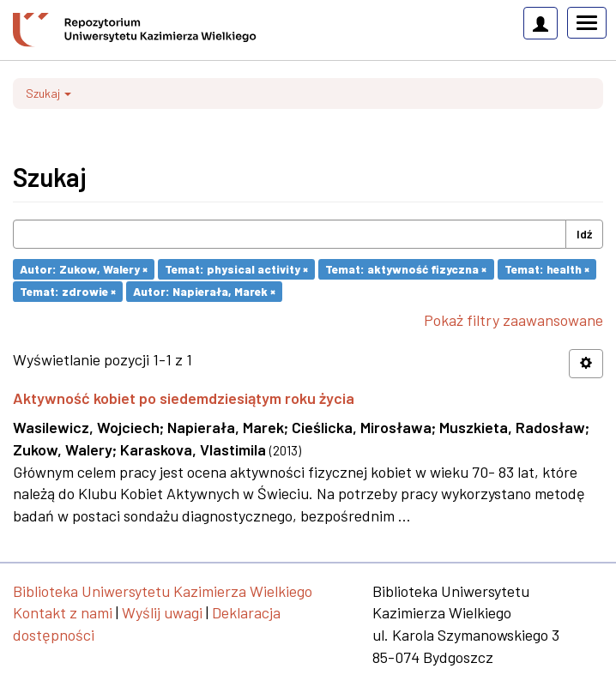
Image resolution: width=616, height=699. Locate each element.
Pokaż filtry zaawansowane (513, 320)
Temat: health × (547, 269)
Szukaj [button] (48, 93)
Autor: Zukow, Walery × (84, 269)
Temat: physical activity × (236, 269)
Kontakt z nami (63, 612)
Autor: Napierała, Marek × (204, 291)
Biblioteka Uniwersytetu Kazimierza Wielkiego (163, 591)
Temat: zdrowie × (68, 291)
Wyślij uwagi (162, 612)
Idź (584, 234)
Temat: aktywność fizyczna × (406, 269)
